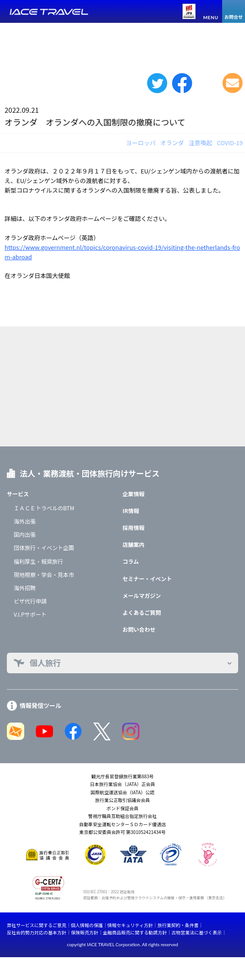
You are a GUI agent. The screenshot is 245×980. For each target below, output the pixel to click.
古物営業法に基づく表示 (197, 932)
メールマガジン (142, 595)
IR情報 (131, 511)
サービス (18, 494)
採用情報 (133, 527)
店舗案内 (133, 544)
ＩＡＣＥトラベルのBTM (44, 508)
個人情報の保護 (87, 925)
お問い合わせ (139, 629)
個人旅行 (45, 663)
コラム (131, 561)
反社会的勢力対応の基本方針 (37, 932)
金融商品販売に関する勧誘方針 (135, 932)
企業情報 (133, 494)
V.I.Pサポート (30, 614)
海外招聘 (25, 588)
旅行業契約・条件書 (178, 925)
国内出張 (25, 534)
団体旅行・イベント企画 (44, 548)
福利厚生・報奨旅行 (38, 561)
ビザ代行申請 (30, 601)
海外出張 (25, 521)
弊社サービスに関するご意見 (37, 925)
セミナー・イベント (147, 579)
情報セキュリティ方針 (130, 925)
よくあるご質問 (142, 612)
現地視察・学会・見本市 (44, 574)
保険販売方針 (85, 932)
